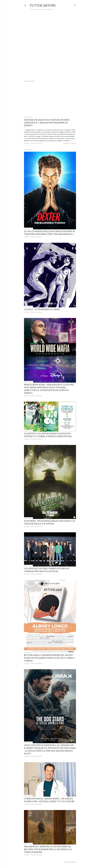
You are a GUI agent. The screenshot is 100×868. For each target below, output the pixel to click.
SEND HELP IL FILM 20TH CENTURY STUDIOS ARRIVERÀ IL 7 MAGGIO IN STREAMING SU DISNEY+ (47, 123)
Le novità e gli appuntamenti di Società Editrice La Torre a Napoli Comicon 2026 (48, 435)
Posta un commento (36, 143)
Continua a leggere (70, 143)
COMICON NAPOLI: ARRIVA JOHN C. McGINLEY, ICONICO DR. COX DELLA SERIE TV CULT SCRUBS (49, 800)
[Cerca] (75, 5)
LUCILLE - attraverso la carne (42, 309)
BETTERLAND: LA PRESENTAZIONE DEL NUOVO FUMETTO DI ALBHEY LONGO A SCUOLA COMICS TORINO (49, 658)
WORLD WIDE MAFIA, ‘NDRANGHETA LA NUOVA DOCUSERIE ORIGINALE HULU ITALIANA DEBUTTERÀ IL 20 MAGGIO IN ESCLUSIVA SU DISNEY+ (49, 389)
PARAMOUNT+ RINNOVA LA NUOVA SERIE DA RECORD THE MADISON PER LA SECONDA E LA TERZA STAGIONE (48, 849)
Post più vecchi (70, 862)
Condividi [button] (27, 143)
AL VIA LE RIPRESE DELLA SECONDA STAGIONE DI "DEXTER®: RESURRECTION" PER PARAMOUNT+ (49, 233)
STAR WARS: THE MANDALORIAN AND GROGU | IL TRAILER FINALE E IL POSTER (50, 522)
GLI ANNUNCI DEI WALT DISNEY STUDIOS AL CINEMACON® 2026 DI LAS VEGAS (47, 570)
